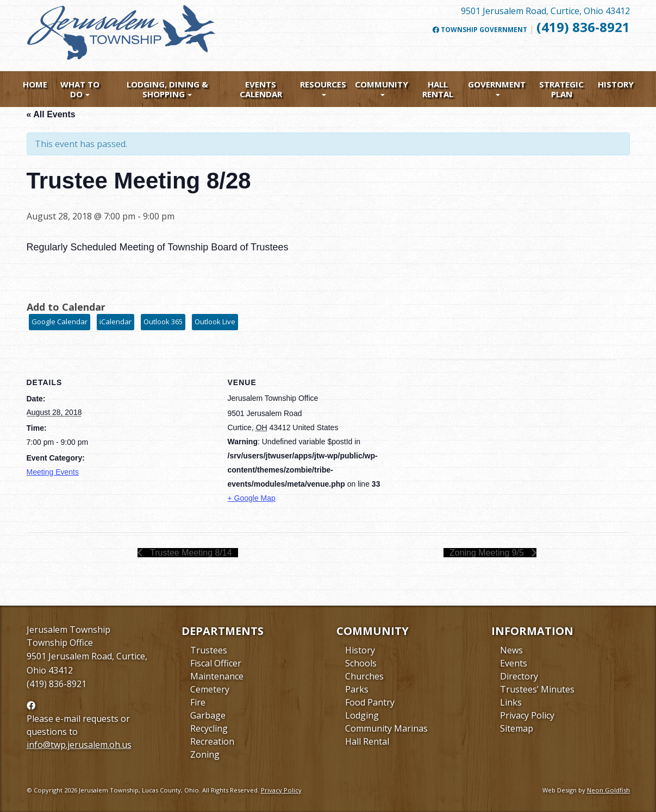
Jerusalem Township (68, 630)
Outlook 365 (163, 322)
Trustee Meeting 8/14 (190, 553)
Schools (361, 663)
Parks (357, 689)
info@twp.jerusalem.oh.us (79, 745)
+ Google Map (252, 498)
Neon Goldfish (608, 790)
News (511, 650)
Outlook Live (215, 322)
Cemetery (210, 689)
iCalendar (115, 322)
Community (382, 84)
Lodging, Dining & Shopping (167, 89)
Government (497, 84)
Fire (198, 702)
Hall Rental (438, 89)
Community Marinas (386, 728)
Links (511, 702)
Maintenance (217, 676)
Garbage (208, 715)
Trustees (209, 650)
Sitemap (517, 728)
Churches (364, 676)
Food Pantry (370, 702)
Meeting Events (53, 472)
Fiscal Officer (216, 663)
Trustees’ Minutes (537, 689)
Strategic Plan (561, 89)
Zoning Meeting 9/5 (488, 553)
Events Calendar (261, 89)
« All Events (51, 114)
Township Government (480, 30)
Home (35, 84)
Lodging (362, 715)
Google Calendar (60, 322)
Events (514, 663)
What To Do (80, 89)
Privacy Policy (527, 715)
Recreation (212, 741)
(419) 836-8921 (583, 27)
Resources (323, 84)
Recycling (209, 728)
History (616, 84)
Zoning (205, 754)
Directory (519, 676)
